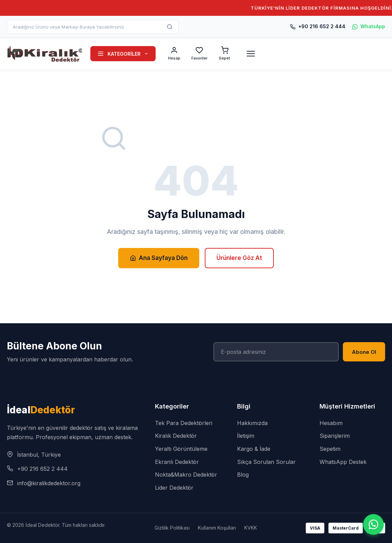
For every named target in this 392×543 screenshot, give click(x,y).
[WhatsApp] (373, 524)
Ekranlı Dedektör (177, 462)
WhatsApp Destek (343, 462)
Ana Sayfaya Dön (159, 258)
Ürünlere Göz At (239, 258)
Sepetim (330, 449)
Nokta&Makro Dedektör (186, 475)
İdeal (41, 410)
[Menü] (251, 54)
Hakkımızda (252, 423)
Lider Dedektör (174, 488)
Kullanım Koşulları (217, 528)
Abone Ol (364, 352)
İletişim (246, 436)
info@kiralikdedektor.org (49, 483)
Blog (243, 475)
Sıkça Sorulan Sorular (266, 462)
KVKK (251, 528)
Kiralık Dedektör (176, 436)
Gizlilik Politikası (172, 528)
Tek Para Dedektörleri (184, 423)
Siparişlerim (335, 436)
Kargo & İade (254, 449)
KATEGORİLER (123, 54)
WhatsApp (369, 26)
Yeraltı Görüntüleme (181, 449)
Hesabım (331, 423)
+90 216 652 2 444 (318, 26)
